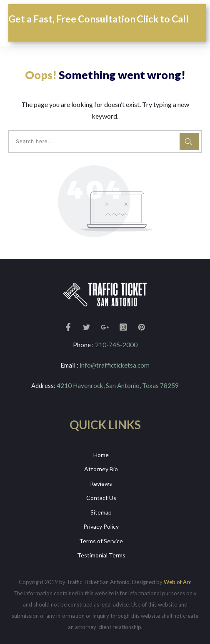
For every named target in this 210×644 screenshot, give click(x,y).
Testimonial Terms (101, 555)
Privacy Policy (101, 526)
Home (101, 454)
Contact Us (101, 497)
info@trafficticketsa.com (115, 365)
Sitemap (101, 511)
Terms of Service (101, 540)
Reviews (101, 483)
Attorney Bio (101, 469)
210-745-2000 (116, 345)
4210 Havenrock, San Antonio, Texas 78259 (118, 385)
